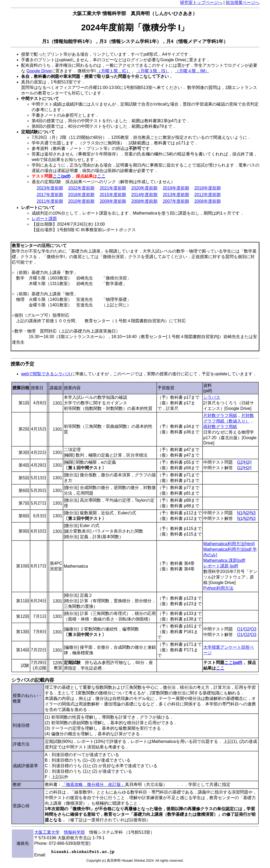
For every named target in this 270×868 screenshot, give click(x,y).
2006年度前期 (208, 201)
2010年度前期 (81, 201)
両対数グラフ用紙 (220, 427)
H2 (247, 462)
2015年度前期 (113, 195)
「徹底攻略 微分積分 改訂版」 (93, 784)
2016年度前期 (81, 195)
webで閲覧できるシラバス (46, 374)
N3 (253, 513)
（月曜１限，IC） (114, 71)
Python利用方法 (218, 588)
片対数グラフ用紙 (220, 416)
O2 (247, 629)
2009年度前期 (113, 201)
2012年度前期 (208, 195)
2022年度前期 (81, 188)
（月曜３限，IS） (153, 71)
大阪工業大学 (47, 832)
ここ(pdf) (62, 176)
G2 (240, 462)
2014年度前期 (144, 195)
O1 (240, 629)
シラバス (212, 397)
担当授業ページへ (243, 3)
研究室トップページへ (201, 3)
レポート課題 (44, 219)
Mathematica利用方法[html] (229, 544)
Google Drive (39, 71)
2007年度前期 (176, 201)
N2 (246, 513)
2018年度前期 (208, 188)
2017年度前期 (50, 195)
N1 (240, 513)
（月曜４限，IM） (192, 71)
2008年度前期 (144, 201)
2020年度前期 (144, 188)
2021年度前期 (113, 188)
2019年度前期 (176, 188)
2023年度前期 (50, 188)
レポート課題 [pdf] (221, 566)
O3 (254, 629)
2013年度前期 (176, 195)
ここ (101, 176)
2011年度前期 (50, 201)
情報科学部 (74, 832)
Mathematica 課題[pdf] (224, 560)
